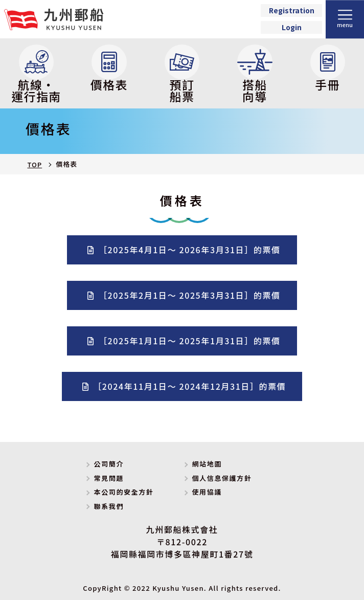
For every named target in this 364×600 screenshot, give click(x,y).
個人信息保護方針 (222, 478)
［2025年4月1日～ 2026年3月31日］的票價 (190, 250)
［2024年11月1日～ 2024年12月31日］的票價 (189, 386)
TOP (35, 164)
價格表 (109, 69)
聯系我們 (109, 506)
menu (345, 25)
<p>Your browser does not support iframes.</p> (291, 19)
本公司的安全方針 (124, 492)
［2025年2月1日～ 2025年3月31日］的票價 (190, 295)
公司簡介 (109, 464)
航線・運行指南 (36, 75)
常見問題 (109, 478)
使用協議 (207, 492)
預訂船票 (182, 75)
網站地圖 (207, 464)
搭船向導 (255, 75)
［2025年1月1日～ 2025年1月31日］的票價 (190, 341)
